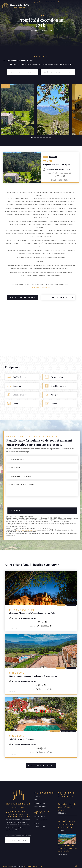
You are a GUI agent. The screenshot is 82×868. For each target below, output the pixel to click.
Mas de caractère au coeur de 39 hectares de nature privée (67, 848)
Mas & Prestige (8, 866)
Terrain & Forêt (40, 827)
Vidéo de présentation (57, 72)
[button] (3, 86)
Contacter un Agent (22, 72)
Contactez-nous (40, 803)
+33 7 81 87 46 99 (50, 2)
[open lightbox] (18, 110)
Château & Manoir (41, 820)
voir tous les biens (40, 765)
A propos (38, 796)
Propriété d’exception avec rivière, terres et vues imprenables (67, 824)
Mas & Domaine (40, 816)
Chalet (37, 823)
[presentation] (42, 502)
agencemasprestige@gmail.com (34, 2)
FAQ (36, 800)
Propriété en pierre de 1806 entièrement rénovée (67, 807)
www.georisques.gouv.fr (41, 287)
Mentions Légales (40, 807)
